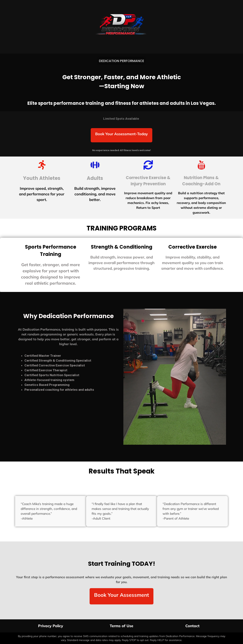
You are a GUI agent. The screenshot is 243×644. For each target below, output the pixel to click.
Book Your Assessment (121, 595)
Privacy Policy (51, 626)
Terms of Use (121, 626)
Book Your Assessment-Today (121, 134)
